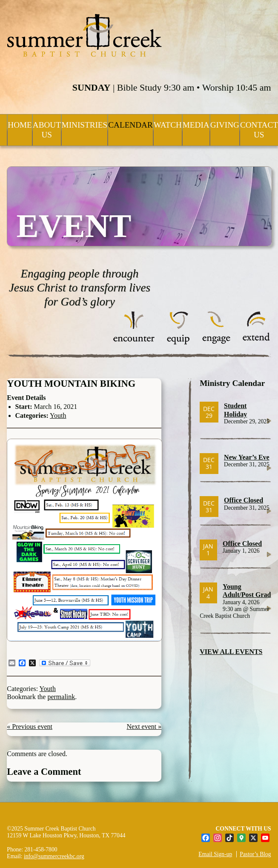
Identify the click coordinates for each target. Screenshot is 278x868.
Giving (225, 125)
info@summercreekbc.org (54, 856)
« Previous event (30, 727)
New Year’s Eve (247, 457)
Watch (168, 125)
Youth (58, 415)
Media (196, 125)
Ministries (85, 125)
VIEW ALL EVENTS (231, 652)
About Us (47, 130)
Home (20, 125)
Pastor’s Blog (255, 854)
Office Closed (244, 500)
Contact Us (259, 130)
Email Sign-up (215, 854)
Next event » (144, 727)
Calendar (130, 125)
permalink (61, 697)
